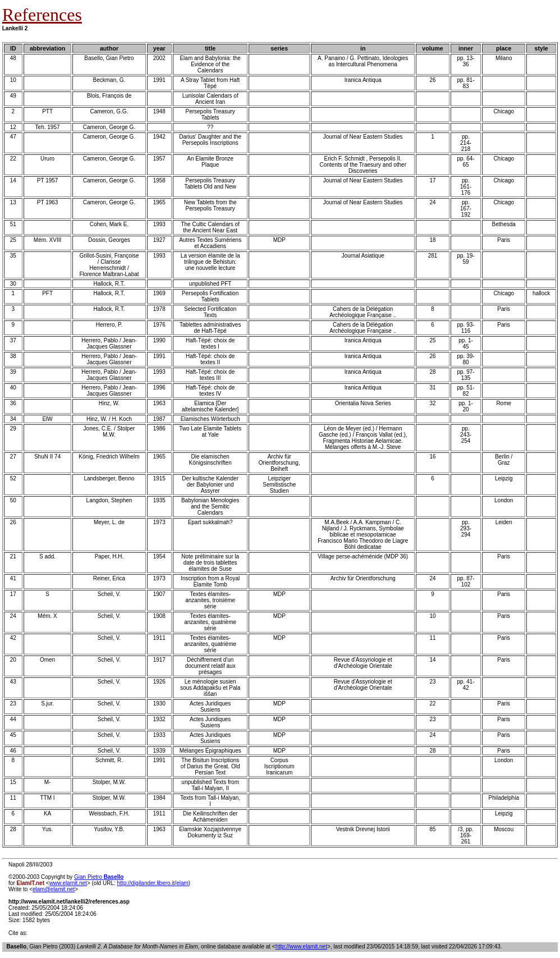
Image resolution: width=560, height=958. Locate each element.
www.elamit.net (68, 883)
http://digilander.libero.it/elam (153, 883)
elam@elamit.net (54, 889)
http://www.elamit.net (301, 946)
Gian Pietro (99, 877)
